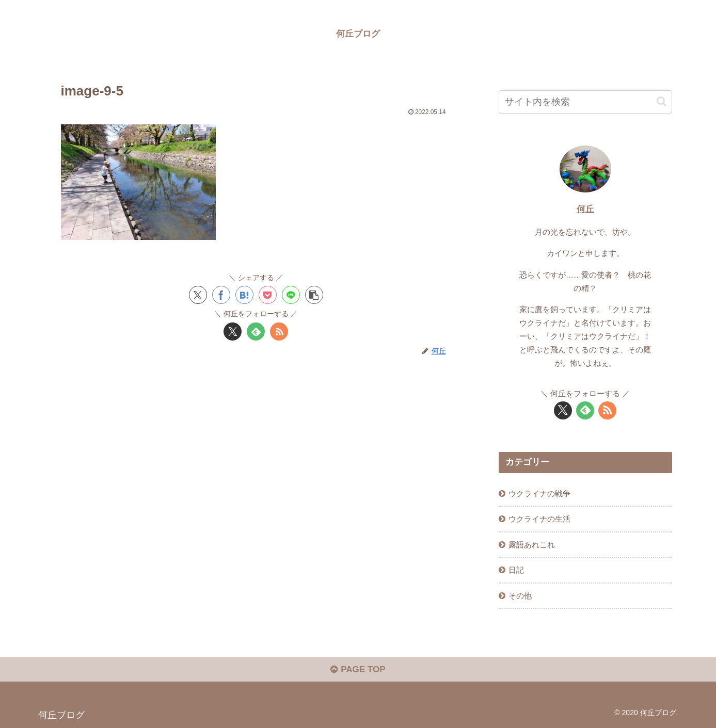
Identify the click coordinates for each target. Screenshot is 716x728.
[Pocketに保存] (268, 295)
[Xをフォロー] (233, 331)
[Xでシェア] (198, 295)
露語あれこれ (532, 545)
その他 (520, 596)
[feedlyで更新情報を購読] (256, 331)
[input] (585, 102)
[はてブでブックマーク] (244, 295)
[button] (314, 295)
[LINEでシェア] (291, 295)
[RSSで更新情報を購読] (279, 331)
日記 (516, 570)
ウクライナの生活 (539, 519)
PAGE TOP (358, 669)
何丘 (585, 209)
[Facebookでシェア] (221, 295)
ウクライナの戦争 (539, 494)
